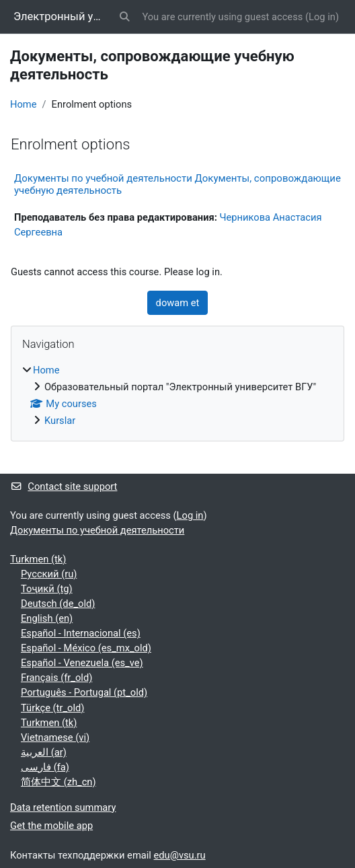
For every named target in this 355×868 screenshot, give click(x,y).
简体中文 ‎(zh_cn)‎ (58, 782)
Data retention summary (63, 807)
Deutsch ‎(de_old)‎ (58, 604)
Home (24, 104)
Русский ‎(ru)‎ (49, 574)
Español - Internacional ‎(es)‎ (81, 633)
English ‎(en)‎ (47, 618)
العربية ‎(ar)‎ (44, 752)
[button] (124, 17)
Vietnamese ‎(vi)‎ (55, 737)
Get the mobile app (51, 826)
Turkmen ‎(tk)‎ (38, 559)
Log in (322, 17)
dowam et (178, 303)
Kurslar (60, 421)
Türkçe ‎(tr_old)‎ (52, 708)
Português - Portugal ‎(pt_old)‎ (84, 692)
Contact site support (64, 486)
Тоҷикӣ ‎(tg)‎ (47, 589)
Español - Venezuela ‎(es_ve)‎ (82, 663)
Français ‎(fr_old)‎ (56, 678)
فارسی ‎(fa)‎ (45, 767)
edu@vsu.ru (180, 855)
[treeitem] (177, 395)
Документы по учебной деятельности (97, 530)
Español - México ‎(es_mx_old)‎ (86, 648)
